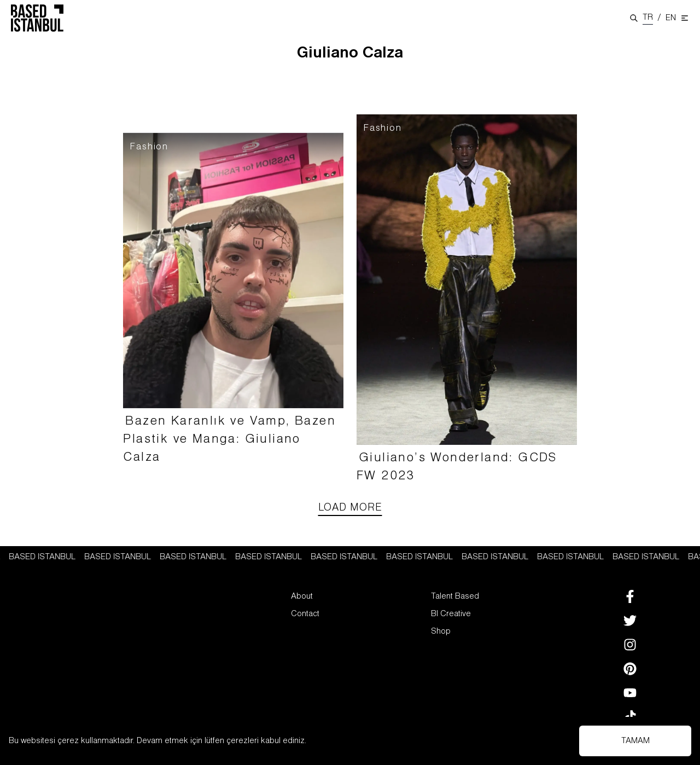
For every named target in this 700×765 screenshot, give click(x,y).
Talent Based (455, 596)
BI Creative (451, 614)
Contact (305, 614)
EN (671, 18)
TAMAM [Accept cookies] (635, 741)
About (302, 596)
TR (648, 18)
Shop (441, 631)
